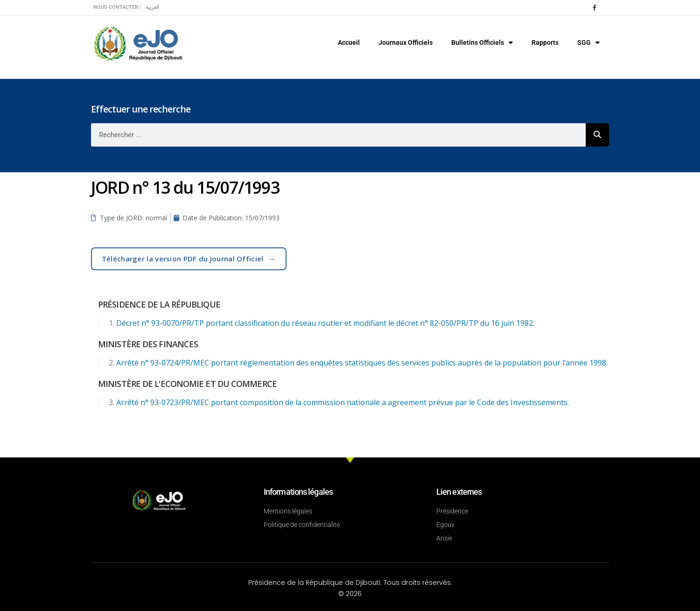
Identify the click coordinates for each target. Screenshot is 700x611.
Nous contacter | (117, 7)
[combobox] (338, 135)
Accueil (349, 42)
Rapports (545, 42)
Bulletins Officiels (482, 42)
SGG (588, 42)
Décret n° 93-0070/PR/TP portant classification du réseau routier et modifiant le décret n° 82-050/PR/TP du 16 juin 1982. (325, 323)
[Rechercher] (597, 135)
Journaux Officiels (406, 42)
